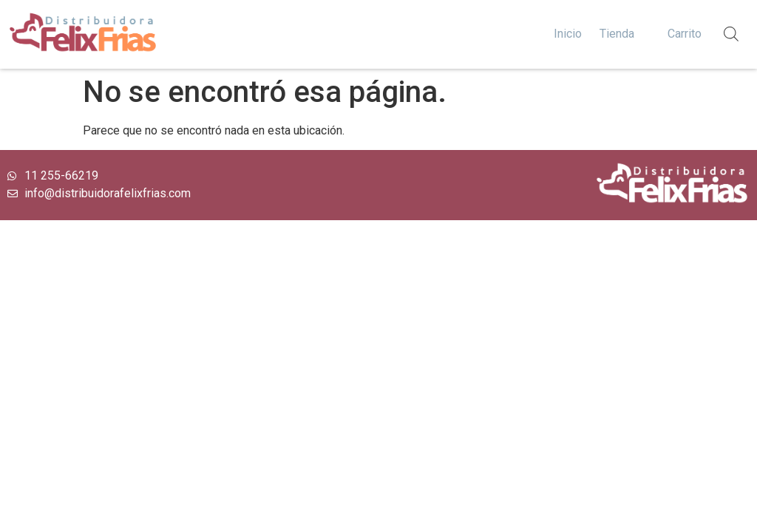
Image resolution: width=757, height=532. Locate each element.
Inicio (568, 34)
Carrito (685, 34)
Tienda (617, 34)
